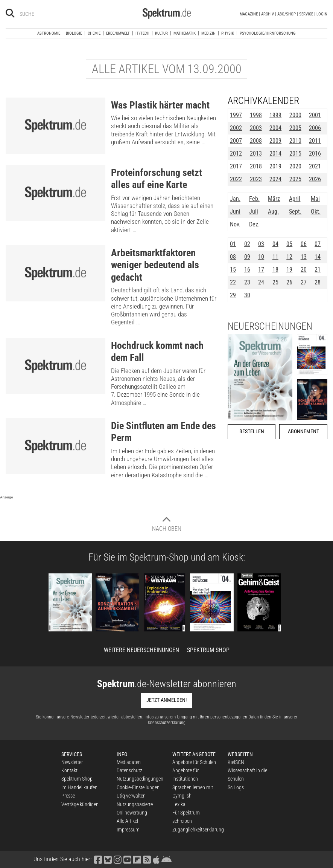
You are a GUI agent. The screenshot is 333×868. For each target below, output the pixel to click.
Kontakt (69, 770)
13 (304, 257)
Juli (254, 212)
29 (233, 295)
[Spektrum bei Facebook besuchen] (98, 859)
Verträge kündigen (80, 804)
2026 (315, 179)
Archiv (268, 14)
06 (304, 244)
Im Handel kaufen (79, 787)
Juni (235, 212)
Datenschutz (129, 770)
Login (322, 14)
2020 (295, 166)
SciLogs (236, 787)
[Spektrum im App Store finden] (156, 859)
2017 (236, 166)
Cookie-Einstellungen (138, 787)
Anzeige (7, 497)
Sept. (295, 212)
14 (318, 257)
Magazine (249, 14)
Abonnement (303, 432)
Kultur (161, 33)
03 (261, 244)
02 (247, 244)
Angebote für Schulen (194, 762)
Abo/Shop (287, 14)
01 (233, 244)
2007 (236, 141)
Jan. (235, 199)
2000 (295, 115)
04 (275, 244)
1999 (275, 115)
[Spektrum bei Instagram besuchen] (118, 859)
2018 (256, 166)
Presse (68, 796)
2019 (275, 166)
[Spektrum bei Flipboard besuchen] (137, 859)
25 (275, 282)
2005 (295, 128)
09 (247, 257)
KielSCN (236, 762)
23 (247, 282)
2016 (315, 154)
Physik (228, 33)
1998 (256, 115)
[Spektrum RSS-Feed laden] (147, 859)
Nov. (235, 224)
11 (275, 257)
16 (247, 270)
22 (233, 282)
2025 (295, 179)
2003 (256, 128)
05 (289, 244)
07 (318, 244)
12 (289, 257)
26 (289, 282)
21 (318, 270)
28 (318, 282)
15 (233, 270)
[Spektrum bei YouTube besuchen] (128, 859)
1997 (236, 115)
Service (306, 14)
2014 (275, 154)
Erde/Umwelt (118, 33)
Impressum (128, 830)
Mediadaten (129, 762)
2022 (236, 179)
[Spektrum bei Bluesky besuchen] (108, 859)
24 (261, 282)
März (274, 199)
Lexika (179, 804)
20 (304, 270)
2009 (275, 141)
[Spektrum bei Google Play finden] (167, 859)
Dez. (254, 224)
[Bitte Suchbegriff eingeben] (46, 14)
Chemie (94, 33)
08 (233, 257)
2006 (315, 128)
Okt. (316, 212)
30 (247, 295)
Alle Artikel (127, 821)
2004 (275, 128)
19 (289, 270)
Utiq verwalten (131, 796)
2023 (256, 179)
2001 (315, 115)
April (295, 199)
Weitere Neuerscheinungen (141, 650)
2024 (275, 179)
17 (261, 270)
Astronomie (49, 33)
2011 (315, 141)
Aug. (273, 212)
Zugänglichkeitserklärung (198, 830)
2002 (236, 128)
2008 (256, 141)
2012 (236, 154)
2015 (295, 154)
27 (304, 282)
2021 (315, 166)
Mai (315, 199)
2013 (256, 154)
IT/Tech (142, 33)
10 (261, 257)
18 (275, 270)
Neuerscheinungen (270, 326)
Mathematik (185, 33)
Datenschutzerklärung (166, 723)
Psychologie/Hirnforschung (268, 33)
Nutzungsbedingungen (140, 779)
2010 (295, 141)
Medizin (208, 33)
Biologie (74, 33)
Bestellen (252, 432)
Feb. (254, 199)
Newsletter (72, 762)
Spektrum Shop (208, 650)
